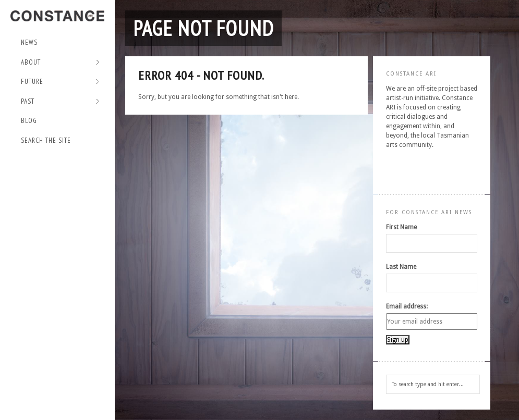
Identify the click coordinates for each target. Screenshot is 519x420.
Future (60, 82)
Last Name (401, 267)
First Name (401, 227)
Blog (29, 121)
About (60, 63)
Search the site (46, 140)
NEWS (29, 42)
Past (60, 102)
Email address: (407, 306)
